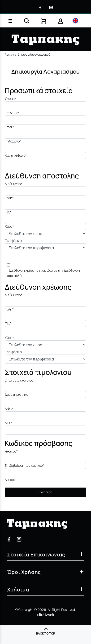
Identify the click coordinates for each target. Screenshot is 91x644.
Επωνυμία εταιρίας (19, 380)
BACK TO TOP (45, 633)
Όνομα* (10, 99)
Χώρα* (9, 226)
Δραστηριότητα (17, 394)
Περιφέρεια (13, 241)
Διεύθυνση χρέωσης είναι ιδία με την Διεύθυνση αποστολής (43, 273)
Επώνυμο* (12, 113)
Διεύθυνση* (13, 184)
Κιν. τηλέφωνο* (16, 155)
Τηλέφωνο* (13, 141)
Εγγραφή (45, 492)
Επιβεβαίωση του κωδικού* (24, 465)
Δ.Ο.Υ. (9, 423)
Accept (10, 480)
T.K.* (8, 212)
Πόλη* (9, 198)
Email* (9, 127)
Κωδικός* (11, 451)
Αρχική (9, 55)
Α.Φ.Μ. (9, 409)
